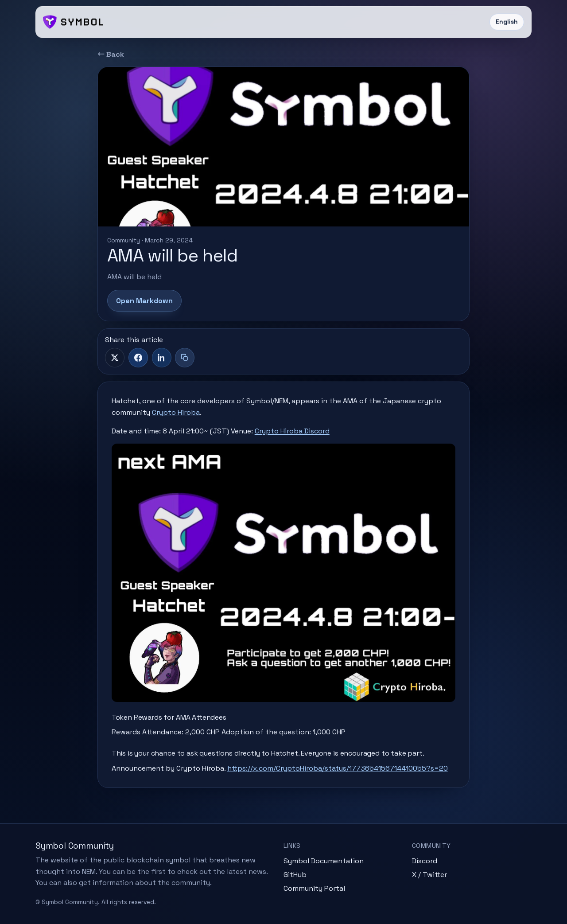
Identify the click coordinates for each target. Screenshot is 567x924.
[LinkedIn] (162, 358)
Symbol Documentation (324, 861)
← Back (111, 54)
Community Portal (314, 888)
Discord (425, 861)
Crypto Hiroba (176, 412)
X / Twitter (429, 875)
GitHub (295, 875)
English (507, 22)
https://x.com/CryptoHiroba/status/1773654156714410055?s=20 (338, 768)
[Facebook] (138, 358)
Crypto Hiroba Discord (292, 431)
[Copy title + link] (185, 358)
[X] (115, 358)
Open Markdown (144, 301)
